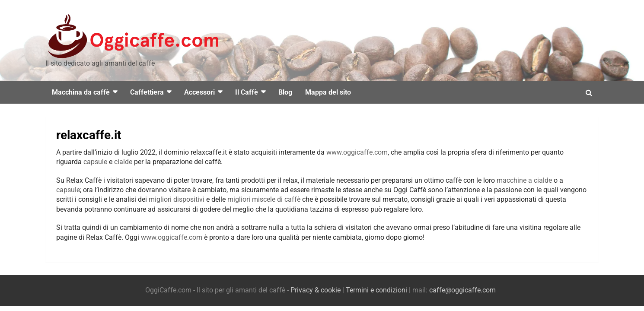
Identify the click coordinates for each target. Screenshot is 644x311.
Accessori (199, 92)
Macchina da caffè (81, 92)
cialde (123, 162)
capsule (95, 162)
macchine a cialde (524, 180)
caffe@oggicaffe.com (462, 290)
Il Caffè (247, 92)
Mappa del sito (328, 92)
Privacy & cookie (316, 290)
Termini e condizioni (376, 290)
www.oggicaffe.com (357, 152)
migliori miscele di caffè (264, 199)
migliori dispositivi (177, 199)
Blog (285, 92)
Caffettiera (147, 92)
